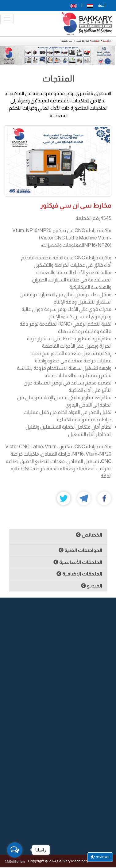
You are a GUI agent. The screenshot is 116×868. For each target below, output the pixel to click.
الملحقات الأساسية (78, 562)
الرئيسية (107, 41)
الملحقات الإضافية (79, 574)
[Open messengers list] (15, 850)
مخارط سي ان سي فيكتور (76, 205)
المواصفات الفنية (80, 550)
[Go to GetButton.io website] (15, 862)
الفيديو (92, 586)
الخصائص (89, 535)
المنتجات (96, 41)
